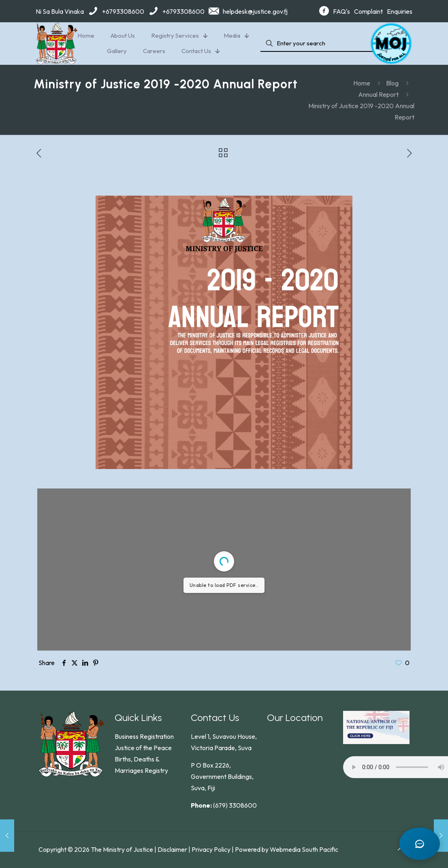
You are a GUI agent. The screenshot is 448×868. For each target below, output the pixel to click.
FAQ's (341, 11)
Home (362, 83)
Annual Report (378, 94)
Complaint (368, 11)
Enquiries (400, 11)
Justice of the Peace (143, 748)
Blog (392, 83)
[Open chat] (420, 844)
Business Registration (144, 736)
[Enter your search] (319, 44)
